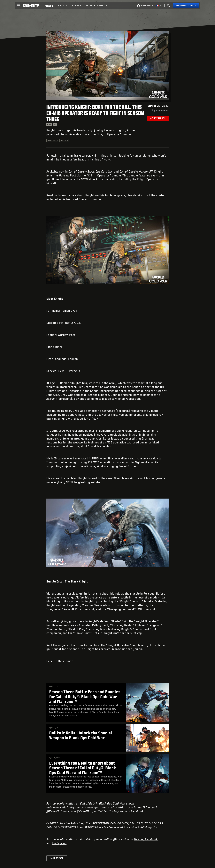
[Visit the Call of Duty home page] (31, 6)
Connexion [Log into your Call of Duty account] (147, 6)
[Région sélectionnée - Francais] (159, 6)
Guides (76, 6)
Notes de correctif (96, 6)
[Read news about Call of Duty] (49, 6)
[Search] (169, 6)
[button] (18, 6)
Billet (62, 6)
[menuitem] (62, 6)
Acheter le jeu (158, 118)
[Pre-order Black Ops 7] (186, 6)
